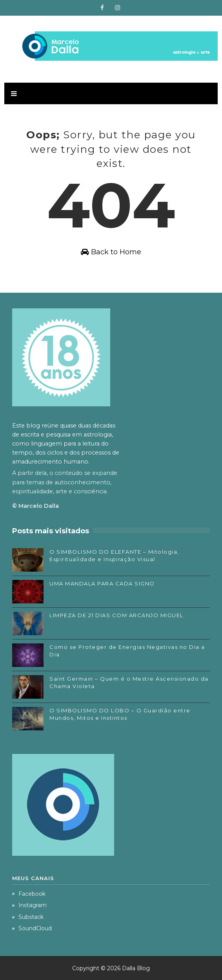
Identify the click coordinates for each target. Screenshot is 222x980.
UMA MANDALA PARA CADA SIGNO (102, 583)
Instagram (29, 905)
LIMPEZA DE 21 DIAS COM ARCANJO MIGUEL (116, 615)
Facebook (29, 894)
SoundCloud (32, 928)
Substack (28, 917)
